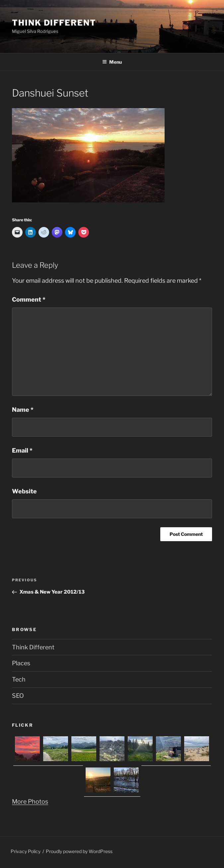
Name (23, 410)
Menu (112, 62)
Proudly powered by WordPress (79, 851)
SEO (18, 696)
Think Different (54, 23)
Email (22, 450)
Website (24, 491)
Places (21, 663)
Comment (29, 299)
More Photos (30, 801)
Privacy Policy (26, 851)
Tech (19, 679)
